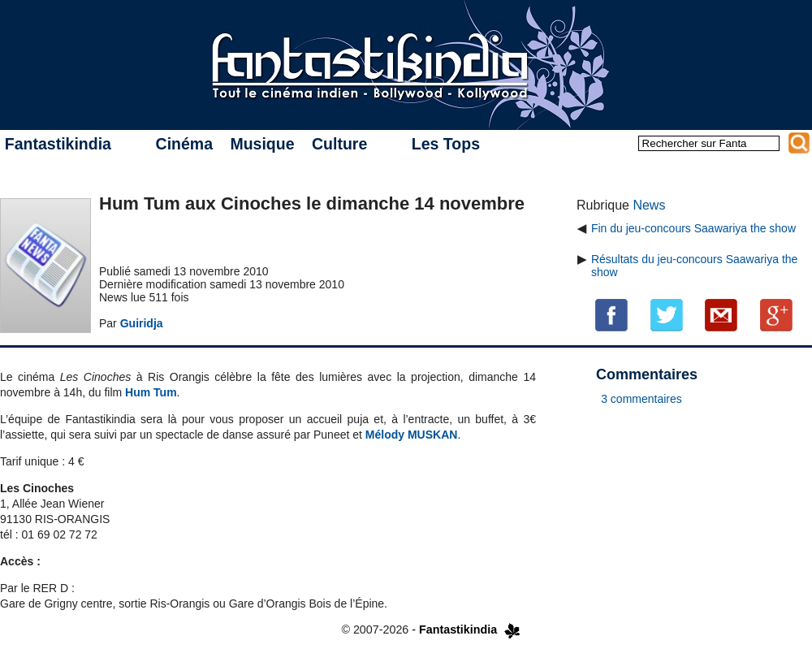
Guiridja (142, 323)
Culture (339, 144)
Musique (262, 144)
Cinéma (184, 144)
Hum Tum (151, 392)
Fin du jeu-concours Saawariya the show (693, 228)
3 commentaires (641, 399)
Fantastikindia (58, 144)
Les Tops (446, 144)
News (649, 205)
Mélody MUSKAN (412, 435)
